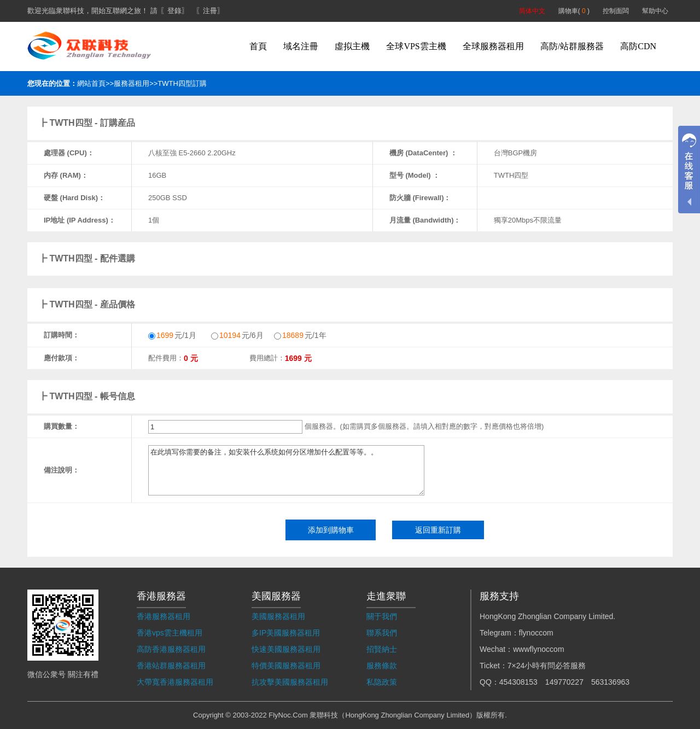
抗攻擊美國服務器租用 (290, 682)
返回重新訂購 (438, 530)
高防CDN (638, 46)
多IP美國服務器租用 (286, 633)
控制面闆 (616, 11)
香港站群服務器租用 (171, 666)
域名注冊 (301, 46)
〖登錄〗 (174, 11)
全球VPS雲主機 (416, 46)
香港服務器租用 (164, 616)
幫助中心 (655, 11)
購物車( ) (574, 11)
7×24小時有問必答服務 (547, 666)
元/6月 (237, 335)
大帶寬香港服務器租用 (175, 682)
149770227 (564, 682)
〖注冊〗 (210, 11)
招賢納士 (382, 649)
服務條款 (382, 666)
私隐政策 (382, 682)
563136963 (610, 682)
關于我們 (382, 616)
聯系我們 (382, 633)
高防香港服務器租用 (171, 649)
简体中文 (532, 11)
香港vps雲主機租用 (170, 633)
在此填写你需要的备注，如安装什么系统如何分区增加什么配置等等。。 (286, 470)
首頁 (258, 46)
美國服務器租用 (278, 616)
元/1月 (172, 335)
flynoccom (536, 633)
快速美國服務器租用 (286, 649)
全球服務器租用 (493, 46)
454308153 (518, 682)
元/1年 (300, 335)
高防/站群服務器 (572, 46)
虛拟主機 (352, 46)
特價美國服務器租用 (286, 666)
